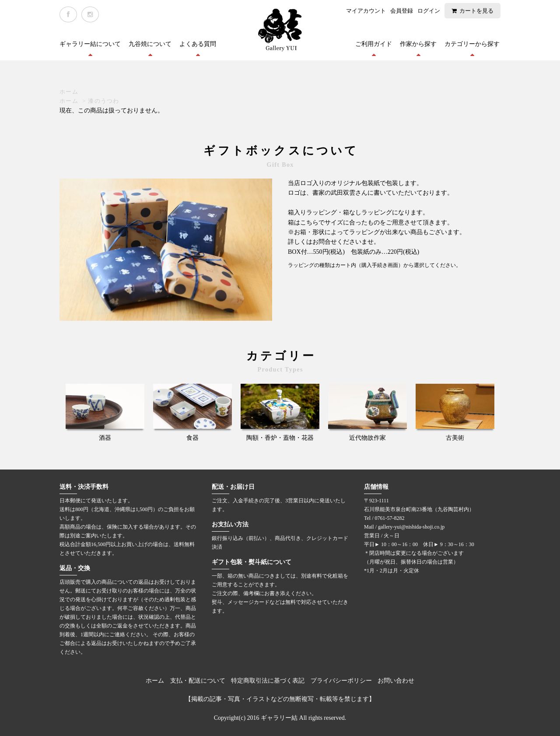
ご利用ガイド (374, 44)
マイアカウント (366, 11)
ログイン (429, 11)
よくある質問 (198, 44)
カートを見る (476, 11)
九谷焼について (150, 44)
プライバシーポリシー (341, 681)
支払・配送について (198, 681)
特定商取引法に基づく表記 (268, 681)
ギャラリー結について (90, 44)
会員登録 (402, 11)
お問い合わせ (396, 681)
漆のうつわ (104, 101)
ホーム (69, 92)
